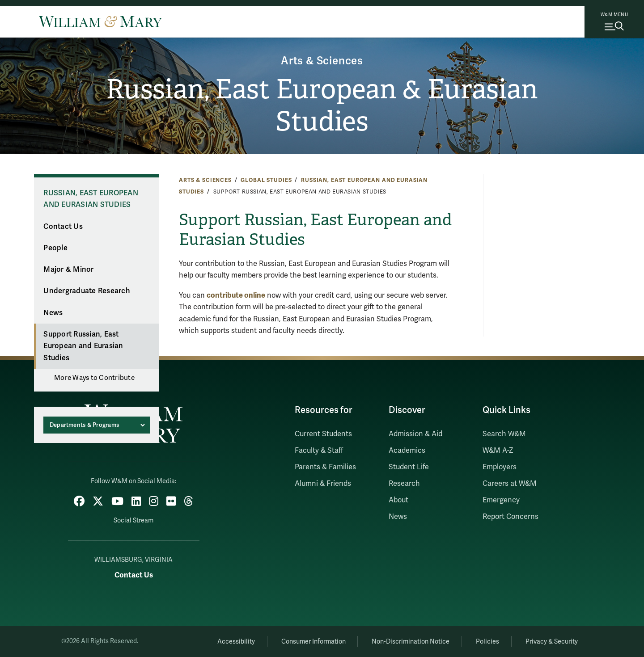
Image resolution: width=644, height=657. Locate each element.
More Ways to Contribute (94, 378)
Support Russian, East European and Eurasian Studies (83, 346)
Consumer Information (314, 642)
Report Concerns (511, 517)
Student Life (409, 467)
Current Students (323, 434)
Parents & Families (325, 467)
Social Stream (133, 520)
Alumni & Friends (323, 484)
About (398, 500)
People (55, 248)
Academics (407, 451)
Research (404, 484)
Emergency (501, 500)
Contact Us (63, 227)
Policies (487, 642)
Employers (500, 467)
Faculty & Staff (319, 451)
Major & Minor (68, 270)
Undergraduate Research (87, 291)
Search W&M (504, 434)
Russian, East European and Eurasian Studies (91, 199)
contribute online (236, 295)
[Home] (100, 21)
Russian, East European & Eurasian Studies (322, 105)
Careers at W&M (510, 484)
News (53, 313)
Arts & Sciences (322, 61)
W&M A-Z (498, 451)
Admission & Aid (415, 434)
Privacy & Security (552, 642)
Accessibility (236, 642)
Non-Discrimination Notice (411, 642)
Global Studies (266, 180)
